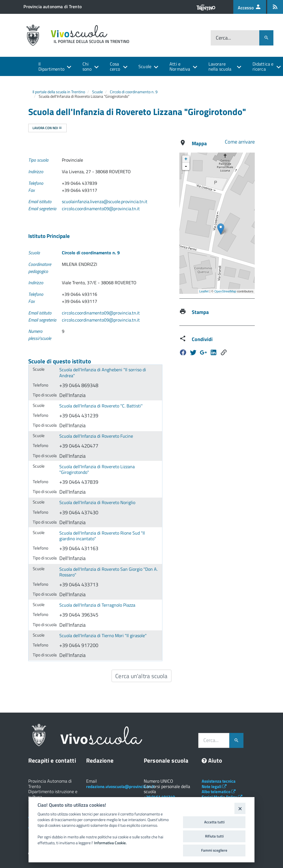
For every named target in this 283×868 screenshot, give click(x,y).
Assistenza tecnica (219, 781)
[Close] (240, 808)
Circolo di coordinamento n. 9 (134, 92)
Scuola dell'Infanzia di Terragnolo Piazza (97, 605)
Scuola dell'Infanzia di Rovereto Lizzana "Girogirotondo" (97, 469)
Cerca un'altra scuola (141, 676)
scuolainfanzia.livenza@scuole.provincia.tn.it (105, 201)
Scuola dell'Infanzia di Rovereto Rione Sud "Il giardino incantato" (102, 536)
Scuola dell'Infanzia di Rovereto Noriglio (97, 502)
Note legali (214, 786)
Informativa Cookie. (110, 843)
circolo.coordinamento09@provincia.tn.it (101, 209)
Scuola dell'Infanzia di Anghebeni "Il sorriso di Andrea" (103, 373)
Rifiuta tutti (214, 836)
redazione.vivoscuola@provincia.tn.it (120, 786)
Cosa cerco (115, 66)
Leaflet (204, 291)
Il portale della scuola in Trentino (59, 92)
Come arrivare (240, 142)
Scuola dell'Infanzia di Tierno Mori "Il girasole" (103, 635)
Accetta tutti (214, 822)
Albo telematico (219, 792)
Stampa (200, 312)
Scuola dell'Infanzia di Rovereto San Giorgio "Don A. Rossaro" (108, 572)
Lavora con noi (47, 128)
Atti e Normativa (180, 66)
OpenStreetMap (225, 291)
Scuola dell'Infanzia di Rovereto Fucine (96, 436)
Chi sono (87, 66)
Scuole (145, 66)
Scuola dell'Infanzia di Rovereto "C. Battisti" (101, 406)
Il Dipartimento (51, 66)
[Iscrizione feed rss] (275, 7)
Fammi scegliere (214, 850)
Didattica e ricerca (263, 66)
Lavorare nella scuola (220, 66)
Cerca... (223, 38)
